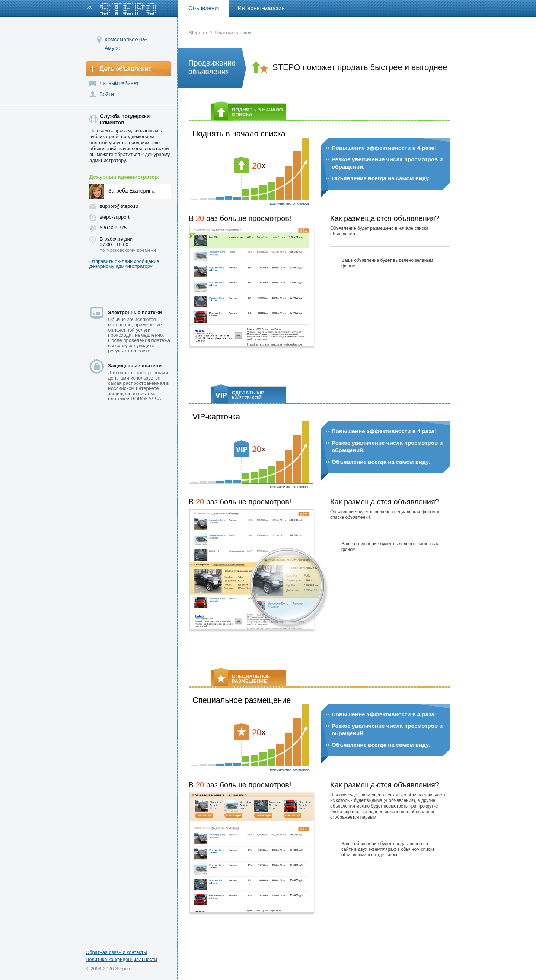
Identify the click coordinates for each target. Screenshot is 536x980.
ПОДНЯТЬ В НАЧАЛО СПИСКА (248, 112)
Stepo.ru (198, 33)
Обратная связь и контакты (116, 952)
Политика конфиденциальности (121, 959)
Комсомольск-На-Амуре (126, 39)
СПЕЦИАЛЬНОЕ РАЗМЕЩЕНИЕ (242, 678)
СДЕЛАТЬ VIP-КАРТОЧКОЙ (240, 395)
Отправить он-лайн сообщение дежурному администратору (124, 264)
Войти (107, 94)
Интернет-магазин (261, 8)
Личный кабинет (119, 83)
